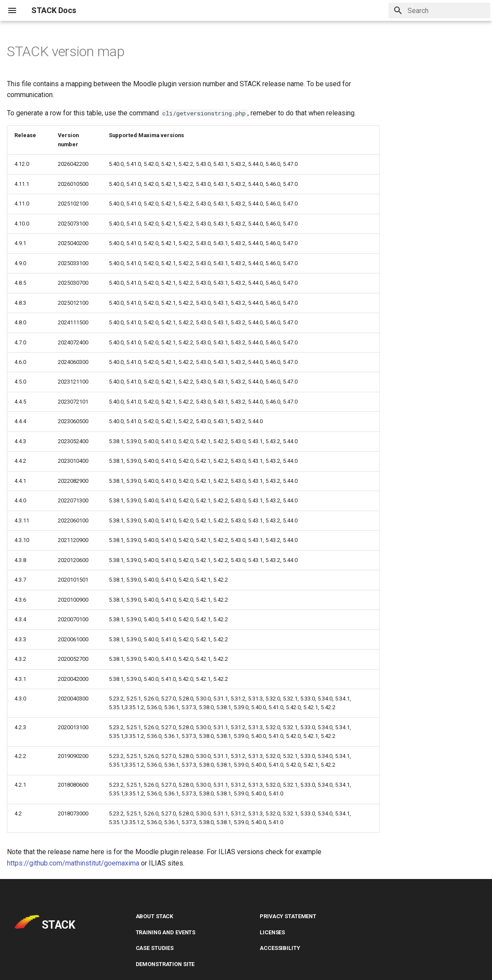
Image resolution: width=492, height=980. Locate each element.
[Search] (439, 10)
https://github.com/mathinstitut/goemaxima (73, 863)
